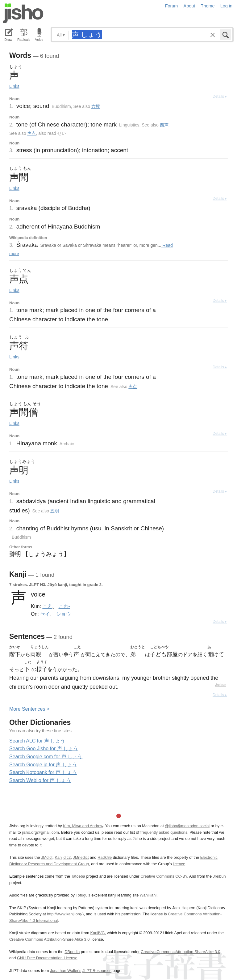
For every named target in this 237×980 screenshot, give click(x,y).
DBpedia (72, 952)
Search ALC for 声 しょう (37, 741)
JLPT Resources (97, 971)
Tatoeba (78, 876)
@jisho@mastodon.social (187, 826)
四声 (164, 125)
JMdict (47, 857)
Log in (226, 6)
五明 (55, 511)
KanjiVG (97, 933)
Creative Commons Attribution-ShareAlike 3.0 (180, 952)
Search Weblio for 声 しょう (40, 780)
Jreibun (221, 685)
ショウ (64, 614)
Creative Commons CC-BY (164, 876)
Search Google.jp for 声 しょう (43, 765)
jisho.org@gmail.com (40, 832)
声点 (31, 133)
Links (14, 86)
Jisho (23, 13)
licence (179, 864)
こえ (47, 606)
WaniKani (148, 895)
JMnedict (81, 857)
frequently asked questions (164, 832)
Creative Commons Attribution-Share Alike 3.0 (49, 939)
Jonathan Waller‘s (66, 971)
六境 (96, 106)
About (189, 6)
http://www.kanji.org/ (65, 914)
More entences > (29, 709)
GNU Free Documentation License (47, 958)
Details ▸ (220, 96)
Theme (208, 6)
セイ (45, 614)
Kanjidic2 (63, 857)
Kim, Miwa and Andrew (83, 826)
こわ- (64, 606)
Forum (172, 6)
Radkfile (105, 857)
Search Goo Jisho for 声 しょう (44, 749)
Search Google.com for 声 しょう (46, 757)
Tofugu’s (83, 895)
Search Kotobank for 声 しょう (43, 772)
